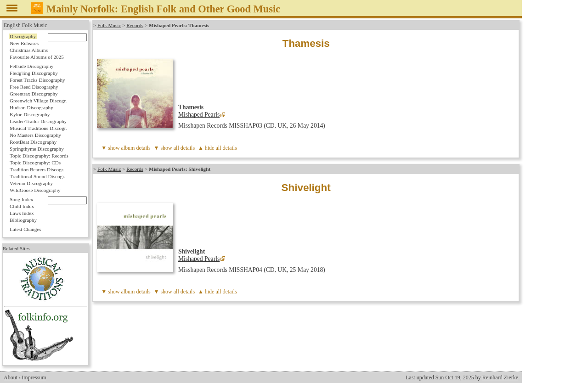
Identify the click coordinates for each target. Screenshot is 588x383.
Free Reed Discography (34, 87)
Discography (23, 36)
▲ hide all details (218, 148)
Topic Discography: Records (39, 156)
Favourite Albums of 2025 (37, 57)
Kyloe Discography (30, 114)
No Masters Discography (35, 135)
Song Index (21, 199)
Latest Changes (25, 229)
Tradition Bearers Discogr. (37, 169)
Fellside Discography (31, 66)
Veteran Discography (31, 183)
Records (135, 25)
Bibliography (23, 220)
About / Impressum (25, 377)
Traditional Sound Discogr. (37, 176)
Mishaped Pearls (199, 115)
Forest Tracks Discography (37, 80)
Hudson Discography (31, 107)
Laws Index (22, 213)
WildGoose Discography (35, 190)
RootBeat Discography (33, 142)
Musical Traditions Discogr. (38, 128)
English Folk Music (25, 25)
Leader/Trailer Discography (38, 121)
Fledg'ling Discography (34, 73)
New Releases (24, 43)
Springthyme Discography (37, 149)
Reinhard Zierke (500, 377)
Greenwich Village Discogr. (38, 101)
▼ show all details (175, 148)
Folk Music (109, 25)
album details (136, 148)
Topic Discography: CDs (35, 163)
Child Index (22, 206)
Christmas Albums (29, 50)
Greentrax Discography (34, 94)
